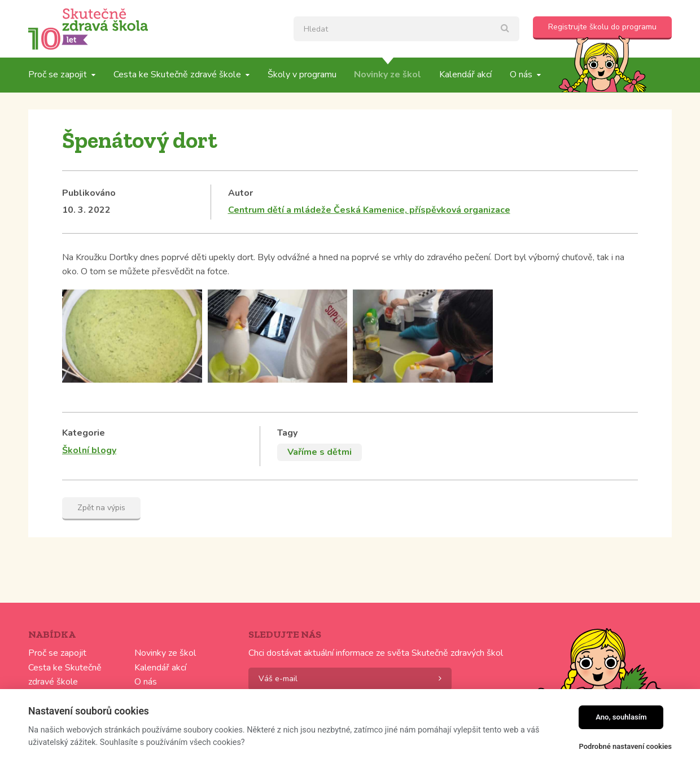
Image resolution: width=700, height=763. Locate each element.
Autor (240, 193)
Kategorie (84, 433)
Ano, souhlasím (621, 717)
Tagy (287, 433)
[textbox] (406, 29)
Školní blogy (89, 450)
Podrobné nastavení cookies (625, 746)
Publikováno (89, 193)
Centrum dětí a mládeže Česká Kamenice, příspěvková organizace (369, 210)
